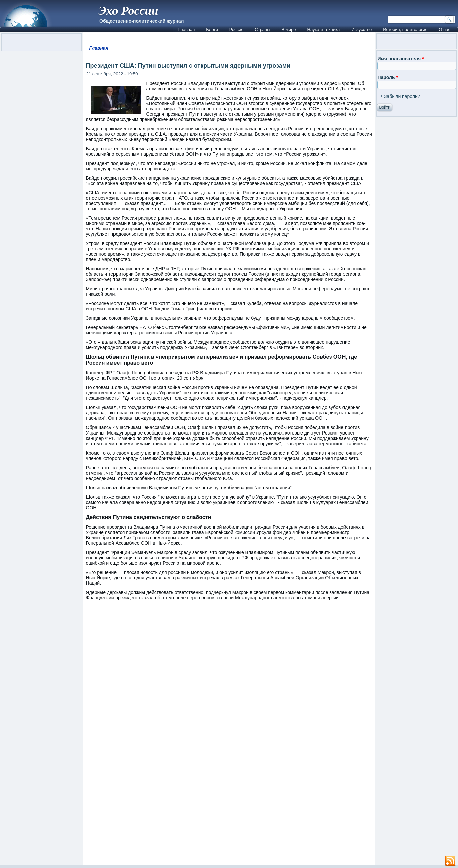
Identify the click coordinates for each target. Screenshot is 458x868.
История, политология (405, 30)
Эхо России (128, 11)
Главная (186, 30)
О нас (444, 30)
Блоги (212, 30)
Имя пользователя (400, 59)
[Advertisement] (229, 791)
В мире (289, 30)
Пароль (387, 77)
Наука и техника (324, 30)
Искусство (361, 30)
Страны (262, 30)
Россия (237, 30)
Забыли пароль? (402, 96)
